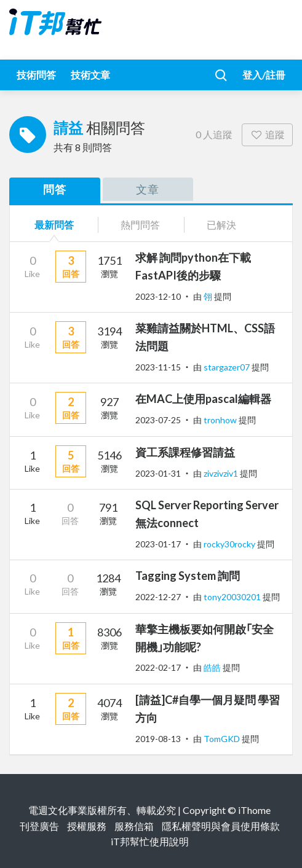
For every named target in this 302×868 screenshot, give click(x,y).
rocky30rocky (230, 544)
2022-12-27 (158, 597)
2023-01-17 (158, 544)
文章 (148, 189)
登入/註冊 (264, 75)
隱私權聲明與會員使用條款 (221, 826)
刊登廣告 (39, 826)
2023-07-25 (158, 420)
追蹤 (267, 134)
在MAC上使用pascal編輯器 (203, 399)
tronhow (221, 420)
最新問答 (54, 225)
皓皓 (213, 667)
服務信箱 (134, 826)
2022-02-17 (158, 667)
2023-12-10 (158, 296)
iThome (254, 810)
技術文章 (90, 75)
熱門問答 (140, 225)
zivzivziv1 (222, 473)
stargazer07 (228, 367)
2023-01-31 (158, 473)
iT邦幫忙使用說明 (150, 841)
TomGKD (223, 739)
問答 (55, 189)
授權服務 (87, 826)
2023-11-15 (158, 367)
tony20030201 (233, 597)
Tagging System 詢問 (188, 576)
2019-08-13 (158, 739)
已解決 (221, 225)
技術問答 (36, 75)
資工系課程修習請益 (185, 452)
